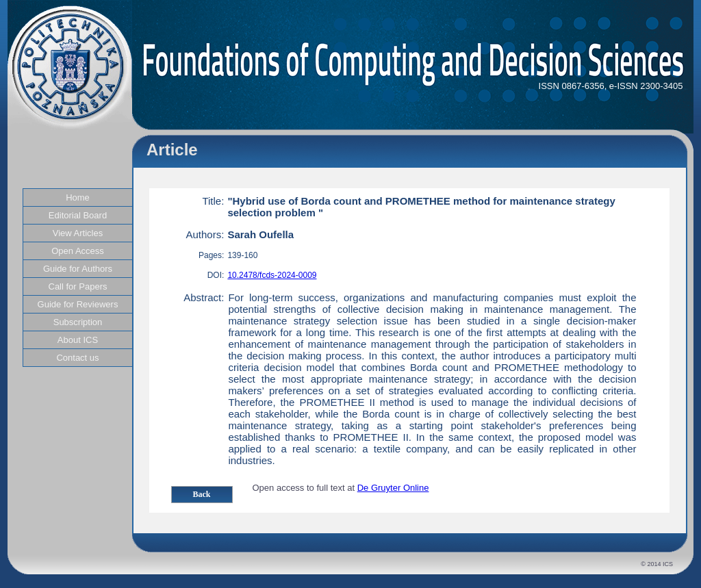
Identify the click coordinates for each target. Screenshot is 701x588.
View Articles (78, 233)
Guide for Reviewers (78, 304)
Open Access (78, 251)
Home (78, 197)
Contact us (77, 358)
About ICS (78, 340)
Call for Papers (78, 286)
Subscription (78, 322)
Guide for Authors (78, 269)
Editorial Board (78, 215)
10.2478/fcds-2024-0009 (272, 275)
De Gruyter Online (393, 488)
